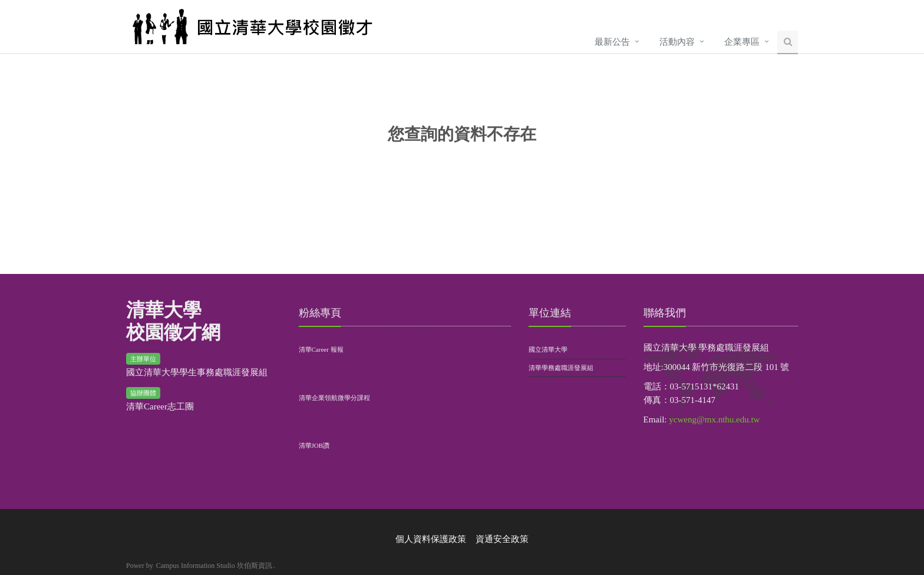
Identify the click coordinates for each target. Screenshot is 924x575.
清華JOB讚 (314, 445)
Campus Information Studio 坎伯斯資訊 (214, 566)
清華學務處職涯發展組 (561, 368)
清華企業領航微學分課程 (334, 398)
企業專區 (742, 42)
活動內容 (677, 42)
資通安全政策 (502, 539)
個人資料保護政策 (431, 539)
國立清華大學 (548, 349)
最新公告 (612, 42)
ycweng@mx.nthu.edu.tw (714, 419)
